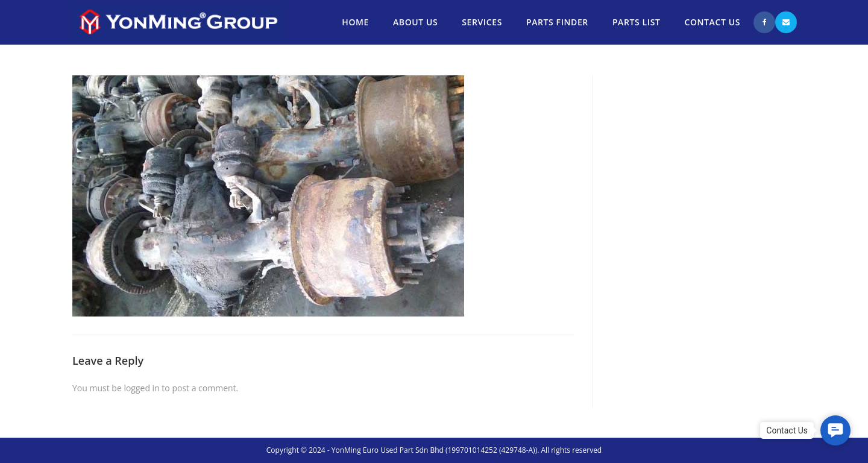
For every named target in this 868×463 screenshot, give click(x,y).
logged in (141, 388)
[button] (835, 430)
